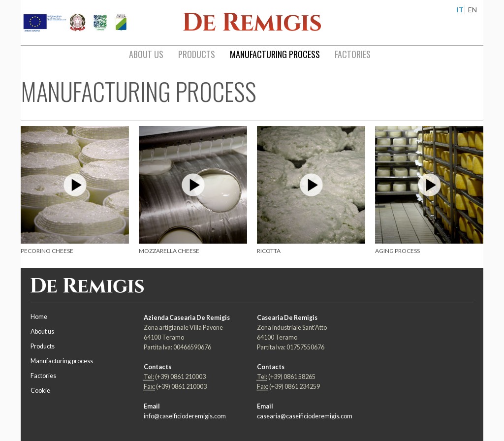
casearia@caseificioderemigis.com (305, 416)
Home (39, 317)
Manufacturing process (62, 361)
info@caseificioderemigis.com (185, 416)
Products (43, 346)
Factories (43, 376)
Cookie (40, 391)
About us (42, 331)
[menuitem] (146, 55)
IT (460, 10)
